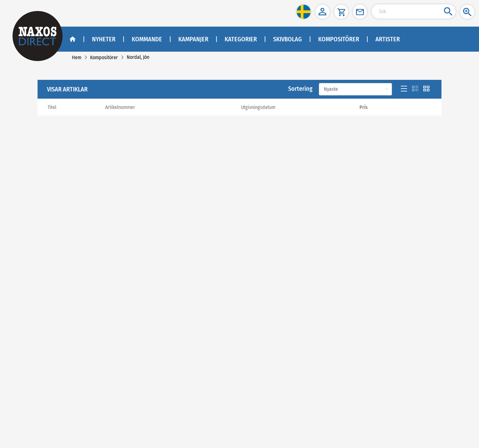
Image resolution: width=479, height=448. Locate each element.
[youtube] (228, 345)
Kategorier (241, 39)
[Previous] (194, 255)
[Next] (423, 255)
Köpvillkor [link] (100, 353)
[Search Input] (414, 11)
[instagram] (242, 345)
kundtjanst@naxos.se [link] (337, 377)
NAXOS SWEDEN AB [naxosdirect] (322, 337)
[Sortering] (355, 125)
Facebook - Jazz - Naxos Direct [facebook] (232, 361)
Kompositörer (339, 39)
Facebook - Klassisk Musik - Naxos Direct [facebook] (242, 353)
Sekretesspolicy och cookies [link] (116, 361)
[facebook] (213, 345)
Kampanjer (193, 39)
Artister (388, 39)
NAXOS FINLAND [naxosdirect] (319, 393)
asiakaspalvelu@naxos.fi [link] (349, 408)
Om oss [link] (98, 337)
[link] (77, 57)
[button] (304, 12)
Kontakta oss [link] (102, 345)
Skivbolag (288, 39)
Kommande (147, 39)
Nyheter (104, 39)
